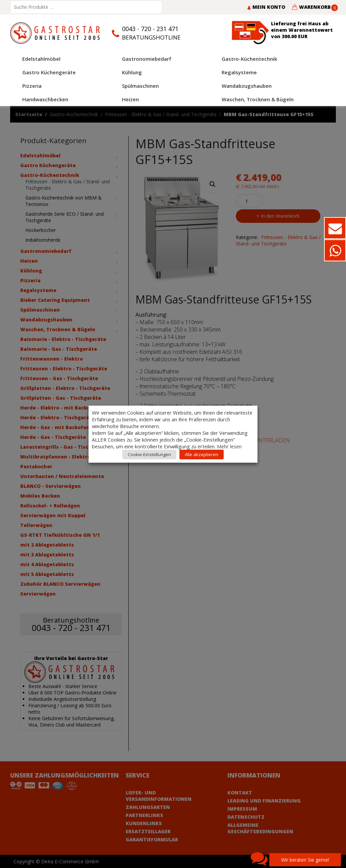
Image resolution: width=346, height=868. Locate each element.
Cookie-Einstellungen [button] (149, 454)
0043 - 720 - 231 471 (150, 29)
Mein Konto (266, 7)
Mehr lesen (229, 446)
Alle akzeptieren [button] (202, 454)
